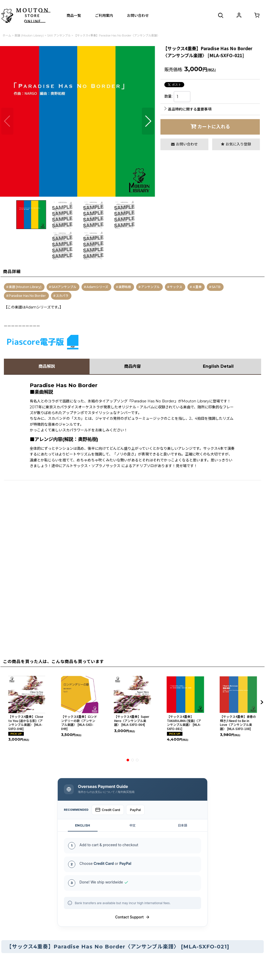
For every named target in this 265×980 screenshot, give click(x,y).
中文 (132, 825)
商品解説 (47, 366)
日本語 (182, 825)
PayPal (135, 810)
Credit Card (108, 810)
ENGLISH (83, 825)
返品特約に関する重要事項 (188, 109)
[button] (221, 16)
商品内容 (132, 366)
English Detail (218, 366)
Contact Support (132, 917)
